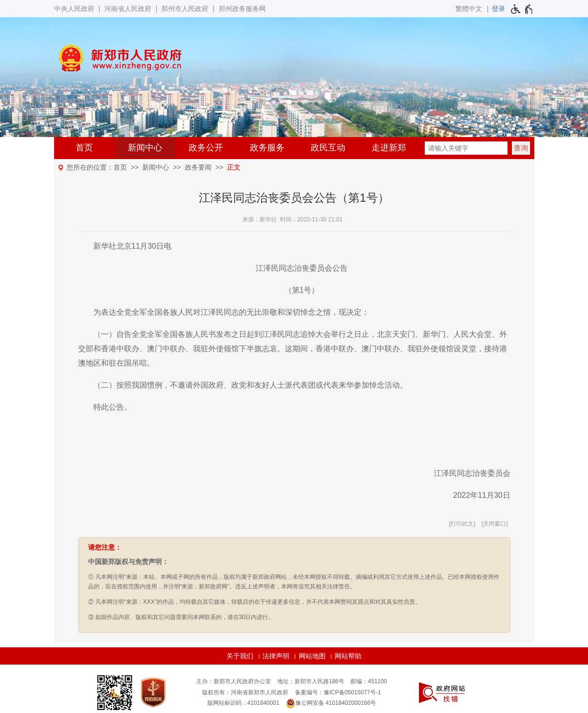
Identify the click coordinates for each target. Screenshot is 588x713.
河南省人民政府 (128, 9)
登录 (498, 9)
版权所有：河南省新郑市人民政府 (245, 692)
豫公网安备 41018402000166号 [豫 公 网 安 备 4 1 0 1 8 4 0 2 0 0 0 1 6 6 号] (331, 703)
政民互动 (328, 148)
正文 (234, 167)
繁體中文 (469, 9)
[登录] (498, 9)
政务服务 (267, 148)
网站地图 (312, 656)
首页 (84, 148)
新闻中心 (145, 148)
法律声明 (276, 656)
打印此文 (462, 524)
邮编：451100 (369, 681)
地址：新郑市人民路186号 (311, 681)
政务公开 (206, 148)
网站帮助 (348, 656)
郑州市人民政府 (185, 9)
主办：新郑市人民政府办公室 (234, 681)
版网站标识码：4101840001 (243, 703)
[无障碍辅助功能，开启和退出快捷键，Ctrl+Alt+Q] (522, 9)
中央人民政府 (74, 9)
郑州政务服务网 (242, 9)
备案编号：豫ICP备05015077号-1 (338, 692)
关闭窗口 (495, 524)
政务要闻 (198, 167)
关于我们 (240, 656)
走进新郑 (389, 148)
